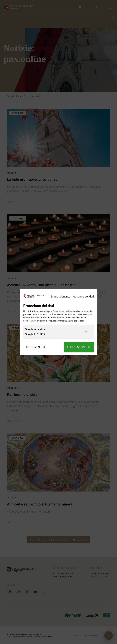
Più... (88, 331)
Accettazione (79, 347)
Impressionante (61, 296)
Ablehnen (35, 347)
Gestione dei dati (83, 296)
